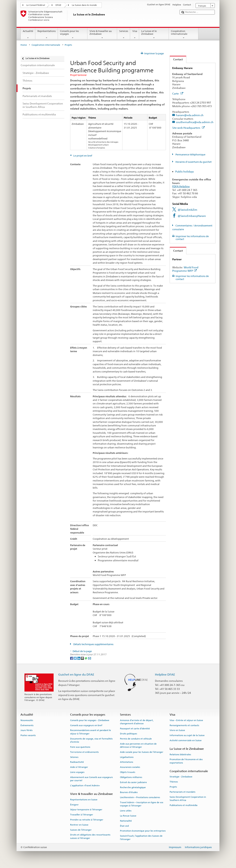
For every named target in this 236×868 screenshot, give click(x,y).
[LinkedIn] (79, 658)
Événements (27, 725)
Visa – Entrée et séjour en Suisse (186, 720)
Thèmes (174, 782)
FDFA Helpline (181, 186)
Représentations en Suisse (84, 800)
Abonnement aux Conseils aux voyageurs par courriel (91, 779)
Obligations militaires (131, 777)
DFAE (58, 5)
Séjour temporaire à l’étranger (86, 810)
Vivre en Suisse (177, 730)
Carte (178, 93)
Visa (135, 34)
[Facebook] (72, 658)
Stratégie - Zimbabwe (181, 777)
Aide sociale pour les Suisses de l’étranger (142, 752)
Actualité (28, 34)
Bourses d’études (129, 792)
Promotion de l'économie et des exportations (186, 761)
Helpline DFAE (165, 675)
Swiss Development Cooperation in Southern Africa (188, 799)
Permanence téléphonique (190, 155)
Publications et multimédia (184, 805)
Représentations (47, 34)
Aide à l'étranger (79, 767)
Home (24, 45)
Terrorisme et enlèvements (84, 752)
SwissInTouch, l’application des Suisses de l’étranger (141, 837)
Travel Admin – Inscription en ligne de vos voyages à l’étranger (142, 804)
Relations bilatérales (180, 754)
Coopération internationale (184, 34)
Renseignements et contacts (184, 725)
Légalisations (127, 757)
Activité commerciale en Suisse (186, 740)
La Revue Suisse (128, 816)
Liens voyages (77, 772)
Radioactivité (77, 762)
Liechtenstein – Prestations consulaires (140, 797)
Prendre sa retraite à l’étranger (87, 820)
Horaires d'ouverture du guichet (193, 162)
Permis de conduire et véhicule (136, 739)
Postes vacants (28, 735)
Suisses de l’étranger (81, 830)
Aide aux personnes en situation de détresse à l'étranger (138, 745)
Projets (173, 787)
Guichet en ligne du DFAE (76, 675)
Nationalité (126, 821)
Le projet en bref (82, 156)
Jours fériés (27, 730)
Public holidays (185, 171)
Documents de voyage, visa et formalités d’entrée (91, 740)
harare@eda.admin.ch (190, 115)
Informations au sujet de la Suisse (187, 735)
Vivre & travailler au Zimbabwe (102, 34)
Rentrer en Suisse (79, 825)
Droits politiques (129, 734)
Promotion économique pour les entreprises (143, 831)
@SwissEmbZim (187, 210)
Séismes (74, 757)
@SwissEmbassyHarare (192, 216)
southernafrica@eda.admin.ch (195, 122)
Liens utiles (126, 811)
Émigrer (74, 804)
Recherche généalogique (133, 787)
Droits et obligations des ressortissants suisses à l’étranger (90, 836)
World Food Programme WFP (185, 269)
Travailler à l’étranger (82, 815)
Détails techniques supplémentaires (93, 644)
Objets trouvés (128, 772)
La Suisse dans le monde (84, 5)
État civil (124, 826)
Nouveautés (27, 720)
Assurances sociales (130, 767)
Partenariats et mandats (183, 792)
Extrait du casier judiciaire (133, 782)
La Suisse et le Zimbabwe (154, 34)
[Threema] (83, 658)
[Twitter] (76, 658)
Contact (176, 59)
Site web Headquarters (188, 128)
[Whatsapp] (86, 658)
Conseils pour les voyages (73, 34)
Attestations (127, 762)
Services (124, 34)
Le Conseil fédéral (36, 5)
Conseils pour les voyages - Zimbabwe (90, 720)
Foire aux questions (80, 747)
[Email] (90, 658)
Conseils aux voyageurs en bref (86, 725)
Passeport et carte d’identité (135, 729)
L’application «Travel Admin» (85, 786)
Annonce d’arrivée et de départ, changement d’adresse (137, 722)
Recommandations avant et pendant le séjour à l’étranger (91, 732)
